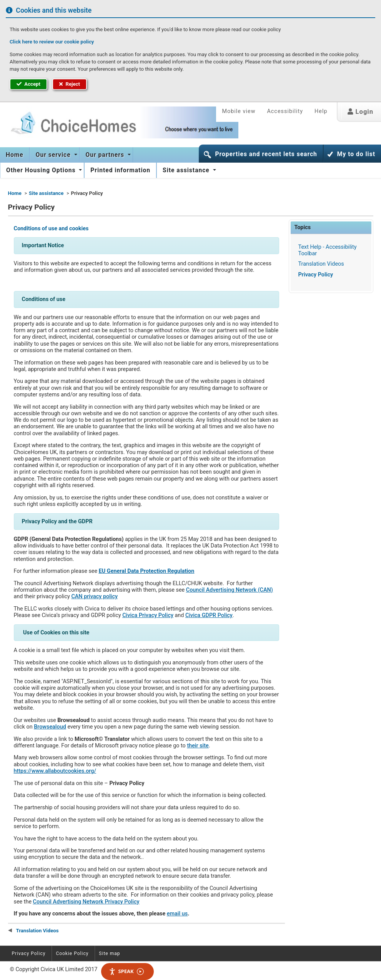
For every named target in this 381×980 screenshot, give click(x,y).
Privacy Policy (316, 275)
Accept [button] (28, 84)
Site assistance (187, 170)
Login (360, 112)
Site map (109, 953)
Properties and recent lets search (266, 154)
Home (15, 155)
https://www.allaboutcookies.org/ (55, 771)
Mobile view (239, 111)
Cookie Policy (72, 953)
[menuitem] (15, 155)
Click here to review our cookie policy (52, 42)
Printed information (120, 170)
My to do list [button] (356, 154)
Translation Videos (321, 264)
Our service (54, 155)
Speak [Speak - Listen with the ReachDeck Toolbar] (126, 971)
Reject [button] (70, 84)
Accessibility (285, 111)
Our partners (106, 155)
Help (321, 111)
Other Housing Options (42, 170)
